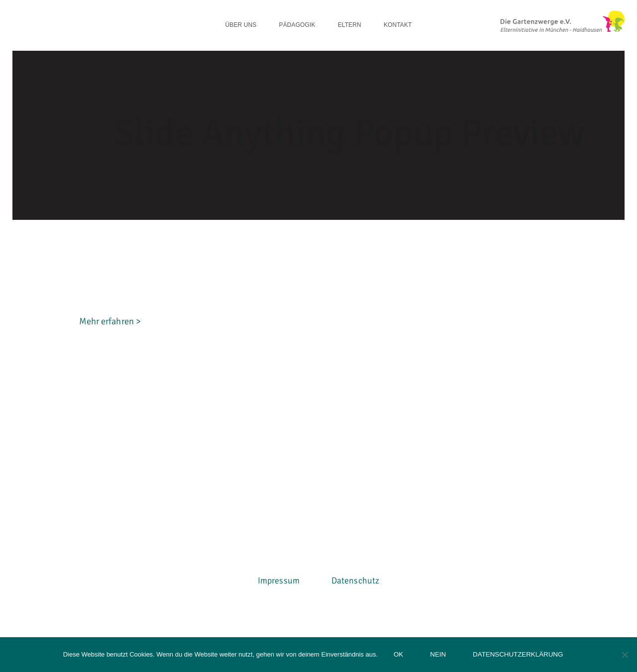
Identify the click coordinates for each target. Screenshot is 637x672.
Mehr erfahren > (110, 383)
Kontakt (398, 25)
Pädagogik (297, 25)
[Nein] (625, 655)
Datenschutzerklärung (518, 654)
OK (398, 654)
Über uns (241, 25)
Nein (438, 654)
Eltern (350, 25)
